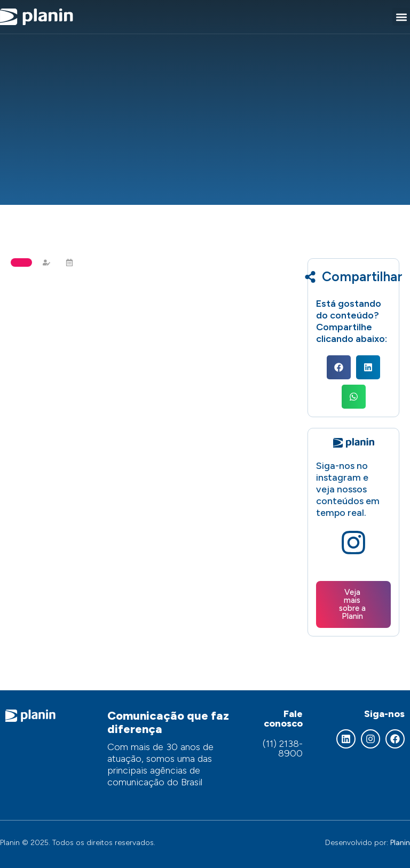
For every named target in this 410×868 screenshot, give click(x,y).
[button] (401, 17)
